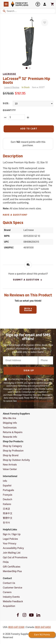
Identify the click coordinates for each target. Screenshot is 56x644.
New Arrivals (10, 465)
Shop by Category (12, 446)
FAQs (6, 562)
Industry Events (11, 597)
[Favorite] (45, 23)
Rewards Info (10, 437)
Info (5, 481)
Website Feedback (13, 602)
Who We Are (9, 418)
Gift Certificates (12, 567)
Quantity (9, 110)
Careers (7, 592)
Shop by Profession (13, 451)
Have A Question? (15, 215)
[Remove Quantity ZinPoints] (5, 118)
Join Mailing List (12, 553)
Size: (6, 104)
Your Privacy (10, 544)
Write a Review (28, 310)
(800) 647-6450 (43, 627)
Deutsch (7, 499)
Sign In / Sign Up (12, 534)
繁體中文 (8, 518)
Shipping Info (10, 423)
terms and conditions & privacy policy (35, 401)
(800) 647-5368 (16, 627)
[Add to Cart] (29, 129)
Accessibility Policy (13, 548)
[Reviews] (11, 88)
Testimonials (10, 428)
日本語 (6, 509)
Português (8, 490)
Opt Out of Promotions (15, 558)
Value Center (10, 469)
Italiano (7, 504)
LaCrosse (9, 74)
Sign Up (29, 371)
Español (7, 486)
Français (8, 495)
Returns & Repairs (13, 432)
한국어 (6, 523)
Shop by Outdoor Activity (16, 460)
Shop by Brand (11, 455)
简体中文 (8, 513)
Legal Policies (10, 539)
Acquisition (9, 606)
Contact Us (9, 583)
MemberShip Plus (12, 571)
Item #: (38, 87)
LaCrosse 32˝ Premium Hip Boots (27, 81)
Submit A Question (28, 280)
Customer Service (13, 588)
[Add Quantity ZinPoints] (28, 118)
